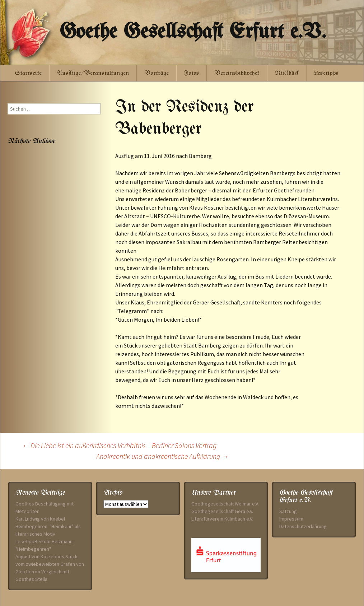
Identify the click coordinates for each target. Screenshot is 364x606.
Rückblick (287, 73)
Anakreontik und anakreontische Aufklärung (162, 456)
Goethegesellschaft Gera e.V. (222, 511)
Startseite (28, 73)
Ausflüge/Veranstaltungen (93, 73)
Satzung (288, 511)
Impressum (291, 519)
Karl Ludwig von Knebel (40, 519)
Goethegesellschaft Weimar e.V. (225, 504)
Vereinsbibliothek (237, 73)
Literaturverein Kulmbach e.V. (222, 519)
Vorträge (157, 73)
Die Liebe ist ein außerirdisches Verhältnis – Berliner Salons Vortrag (119, 445)
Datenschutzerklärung (303, 526)
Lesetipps (326, 73)
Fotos (192, 73)
